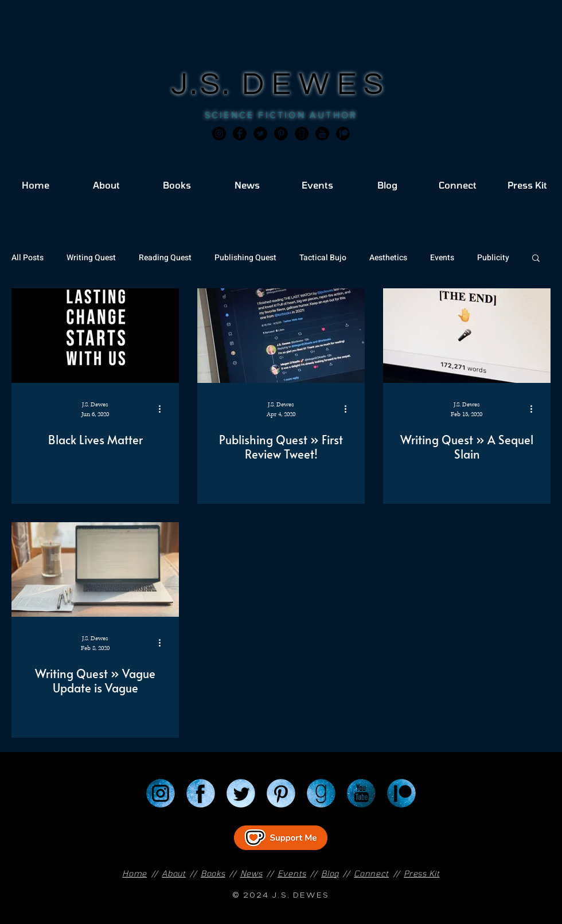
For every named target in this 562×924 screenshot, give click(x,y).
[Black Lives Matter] (95, 336)
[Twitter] (260, 134)
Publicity (493, 258)
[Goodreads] (302, 134)
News (251, 873)
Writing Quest (91, 258)
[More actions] (163, 409)
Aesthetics (388, 258)
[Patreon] (401, 793)
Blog (330, 873)
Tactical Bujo (323, 258)
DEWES (317, 85)
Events (442, 258)
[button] (536, 259)
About (174, 873)
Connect (371, 873)
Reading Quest (165, 258)
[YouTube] (361, 793)
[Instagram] (219, 134)
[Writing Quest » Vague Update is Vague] (95, 569)
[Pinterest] (281, 134)
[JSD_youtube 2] (322, 134)
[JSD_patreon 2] (343, 134)
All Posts (28, 258)
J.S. (207, 85)
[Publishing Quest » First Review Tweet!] (281, 336)
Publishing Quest (245, 258)
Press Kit (421, 873)
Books (213, 873)
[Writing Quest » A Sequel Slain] (467, 336)
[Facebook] (240, 134)
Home (134, 873)
